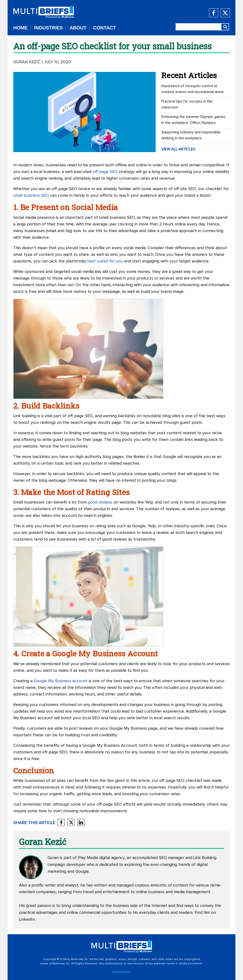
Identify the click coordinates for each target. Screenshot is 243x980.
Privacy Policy (122, 972)
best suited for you (105, 261)
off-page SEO (105, 172)
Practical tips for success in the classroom (187, 104)
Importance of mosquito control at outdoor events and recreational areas (193, 89)
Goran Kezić (27, 62)
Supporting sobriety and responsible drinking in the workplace (191, 135)
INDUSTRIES (49, 28)
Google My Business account (61, 681)
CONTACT (104, 28)
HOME (20, 28)
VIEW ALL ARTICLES (178, 149)
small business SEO (31, 196)
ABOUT (78, 28)
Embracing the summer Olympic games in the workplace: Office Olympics (193, 120)
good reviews (100, 502)
